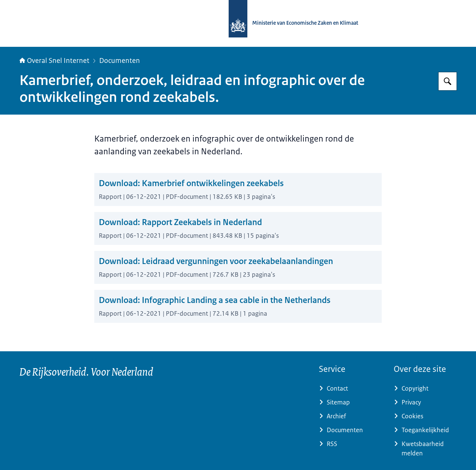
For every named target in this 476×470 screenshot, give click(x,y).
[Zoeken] (448, 81)
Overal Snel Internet (54, 61)
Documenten (120, 61)
